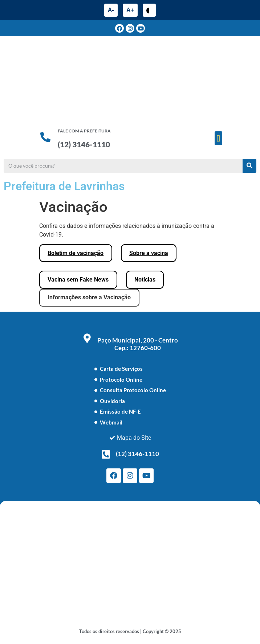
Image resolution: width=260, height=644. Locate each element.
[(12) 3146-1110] (106, 454)
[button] (219, 138)
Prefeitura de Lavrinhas (64, 186)
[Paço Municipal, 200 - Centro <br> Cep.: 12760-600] (87, 338)
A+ (130, 10)
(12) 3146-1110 (84, 144)
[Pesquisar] (249, 166)
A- (111, 10)
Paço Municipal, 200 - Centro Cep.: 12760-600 (138, 344)
